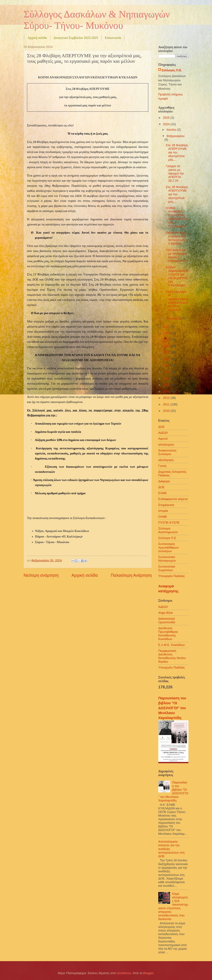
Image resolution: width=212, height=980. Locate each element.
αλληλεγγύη (166, 445)
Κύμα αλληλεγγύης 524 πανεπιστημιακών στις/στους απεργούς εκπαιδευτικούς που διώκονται (173, 906)
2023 (167, 326)
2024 (167, 124)
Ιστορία (163, 511)
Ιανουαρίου (174, 318)
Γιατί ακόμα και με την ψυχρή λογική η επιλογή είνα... (177, 255)
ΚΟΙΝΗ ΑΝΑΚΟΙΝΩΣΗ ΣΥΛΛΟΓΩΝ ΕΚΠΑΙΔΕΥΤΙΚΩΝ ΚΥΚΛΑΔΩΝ (177, 276)
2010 (167, 411)
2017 (167, 365)
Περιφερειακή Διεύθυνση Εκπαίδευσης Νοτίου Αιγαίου (172, 656)
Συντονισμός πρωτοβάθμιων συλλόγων (168, 547)
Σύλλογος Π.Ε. (172, 70)
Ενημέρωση (166, 505)
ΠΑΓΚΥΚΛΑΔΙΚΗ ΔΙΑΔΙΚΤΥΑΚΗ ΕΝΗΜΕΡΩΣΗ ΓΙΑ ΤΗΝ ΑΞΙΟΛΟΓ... (177, 301)
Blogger (148, 973)
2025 (167, 118)
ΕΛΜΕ (163, 493)
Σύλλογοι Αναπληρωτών (168, 530)
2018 (167, 359)
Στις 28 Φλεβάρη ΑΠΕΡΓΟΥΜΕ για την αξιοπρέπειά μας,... (177, 152)
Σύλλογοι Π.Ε (167, 538)
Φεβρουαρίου (176, 136)
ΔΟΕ (161, 427)
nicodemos (124, 973)
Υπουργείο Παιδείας (172, 576)
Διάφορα (164, 481)
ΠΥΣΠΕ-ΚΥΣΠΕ (169, 523)
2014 (167, 385)
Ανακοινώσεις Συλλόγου (167, 452)
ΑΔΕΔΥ (163, 433)
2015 (167, 378)
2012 (167, 398)
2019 (167, 352)
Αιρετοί (163, 439)
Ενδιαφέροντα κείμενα (173, 499)
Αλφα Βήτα (166, 613)
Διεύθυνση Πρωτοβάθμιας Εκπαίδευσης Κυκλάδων (168, 634)
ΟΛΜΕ (163, 517)
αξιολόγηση (166, 460)
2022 (167, 333)
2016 (167, 372)
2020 (167, 346)
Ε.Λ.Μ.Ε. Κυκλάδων (172, 645)
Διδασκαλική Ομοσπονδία (167, 620)
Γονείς (162, 466)
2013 (167, 391)
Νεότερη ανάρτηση (41, 575)
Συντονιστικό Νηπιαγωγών (167, 559)
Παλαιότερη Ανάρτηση (131, 575)
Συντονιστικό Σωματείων (167, 568)
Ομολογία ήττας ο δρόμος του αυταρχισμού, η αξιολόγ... (176, 238)
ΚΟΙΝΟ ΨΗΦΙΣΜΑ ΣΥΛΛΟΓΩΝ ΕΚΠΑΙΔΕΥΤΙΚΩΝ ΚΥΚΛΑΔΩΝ (177, 217)
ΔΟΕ (161, 487)
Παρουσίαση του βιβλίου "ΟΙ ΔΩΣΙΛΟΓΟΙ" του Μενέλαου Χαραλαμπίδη (172, 708)
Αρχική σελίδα (37, 38)
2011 (167, 404)
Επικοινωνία (113, 38)
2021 (167, 339)
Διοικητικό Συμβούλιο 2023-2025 (76, 38)
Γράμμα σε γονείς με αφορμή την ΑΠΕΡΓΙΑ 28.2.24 (175, 173)
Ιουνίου (172, 130)
